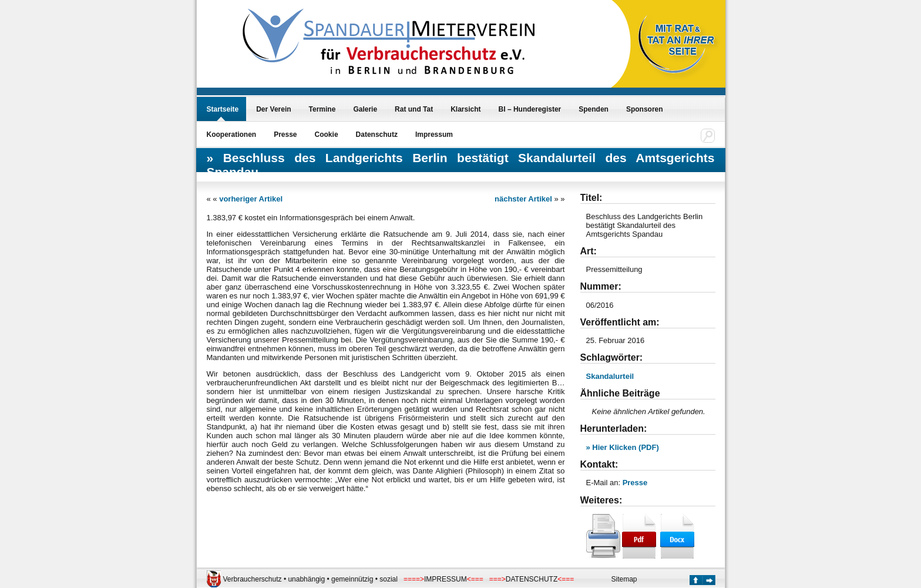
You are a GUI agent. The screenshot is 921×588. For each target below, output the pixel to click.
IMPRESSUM (446, 579)
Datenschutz (377, 135)
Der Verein (273, 109)
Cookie (327, 135)
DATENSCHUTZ (532, 579)
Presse (285, 135)
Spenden (594, 109)
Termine (322, 109)
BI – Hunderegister (530, 109)
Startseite (223, 109)
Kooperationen (232, 135)
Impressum (434, 135)
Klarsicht (465, 109)
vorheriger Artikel (251, 199)
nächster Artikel (523, 199)
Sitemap (624, 579)
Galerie (365, 109)
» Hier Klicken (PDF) (623, 447)
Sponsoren (645, 109)
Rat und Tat (414, 109)
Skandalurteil (610, 376)
